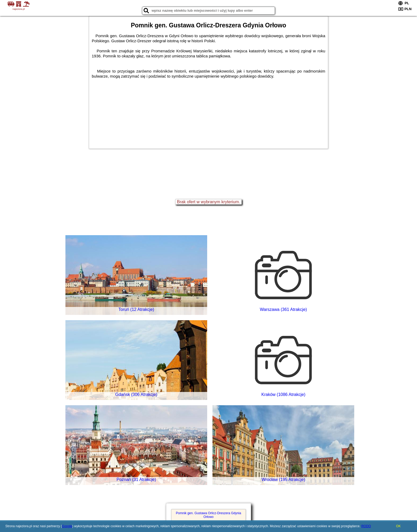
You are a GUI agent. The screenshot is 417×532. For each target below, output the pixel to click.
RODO (366, 526)
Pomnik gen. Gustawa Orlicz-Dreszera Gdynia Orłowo (208, 515)
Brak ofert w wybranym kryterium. (208, 202)
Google (67, 526)
